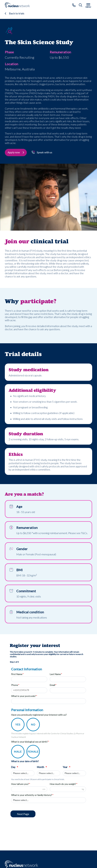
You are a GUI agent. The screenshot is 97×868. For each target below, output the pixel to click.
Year (67, 767)
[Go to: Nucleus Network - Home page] (21, 864)
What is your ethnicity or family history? (32, 795)
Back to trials (16, 13)
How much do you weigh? (63, 784)
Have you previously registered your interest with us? (39, 715)
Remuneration (60, 52)
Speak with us (44, 152)
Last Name (55, 674)
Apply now (14, 152)
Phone (15, 685)
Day (15, 767)
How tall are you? (20, 784)
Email (52, 685)
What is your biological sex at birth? (29, 742)
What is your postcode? (23, 696)
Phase (9, 52)
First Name (17, 674)
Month (42, 767)
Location (11, 64)
